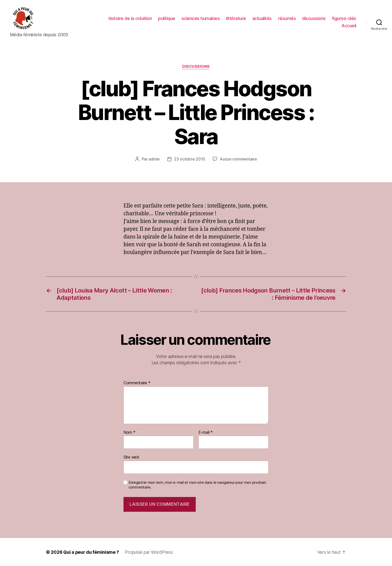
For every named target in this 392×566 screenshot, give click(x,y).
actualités (262, 18)
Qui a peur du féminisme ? (91, 552)
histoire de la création (130, 18)
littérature (236, 18)
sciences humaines (201, 18)
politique (167, 18)
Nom (129, 432)
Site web (131, 457)
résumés (287, 18)
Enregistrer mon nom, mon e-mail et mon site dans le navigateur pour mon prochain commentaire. (197, 485)
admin (154, 159)
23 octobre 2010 (190, 159)
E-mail (206, 432)
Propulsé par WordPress (149, 552)
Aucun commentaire (238, 159)
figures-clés (344, 18)
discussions (314, 18)
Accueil (349, 26)
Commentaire (137, 383)
